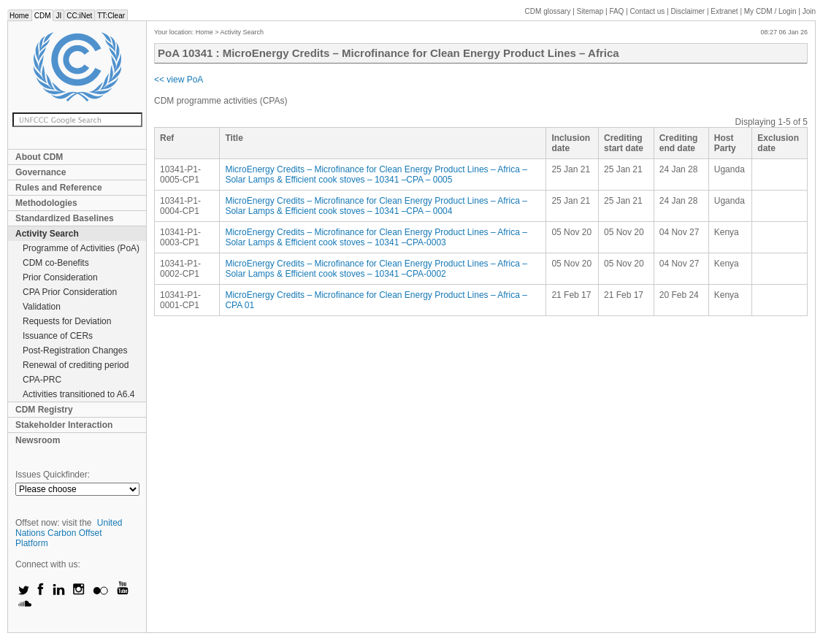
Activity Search (47, 234)
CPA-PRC (42, 380)
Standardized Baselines (65, 218)
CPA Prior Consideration (70, 292)
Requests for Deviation (67, 321)
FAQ (616, 11)
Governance (41, 172)
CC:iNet (79, 16)
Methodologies (46, 203)
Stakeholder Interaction (64, 425)
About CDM (39, 157)
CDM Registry (44, 410)
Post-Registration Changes (75, 350)
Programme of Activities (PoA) (81, 248)
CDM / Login (771, 11)
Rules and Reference (59, 188)
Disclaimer (688, 11)
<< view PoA (179, 80)
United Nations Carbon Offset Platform (69, 533)
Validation (42, 307)
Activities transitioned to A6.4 (79, 394)
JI (58, 16)
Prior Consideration (60, 277)
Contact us (648, 11)
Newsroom (38, 440)
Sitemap (590, 11)
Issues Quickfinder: (53, 475)
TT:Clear (111, 16)
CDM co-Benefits (56, 263)
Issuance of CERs (58, 336)
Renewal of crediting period (76, 365)
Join (809, 11)
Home (19, 16)
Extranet (724, 11)
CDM (43, 16)
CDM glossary (548, 11)
